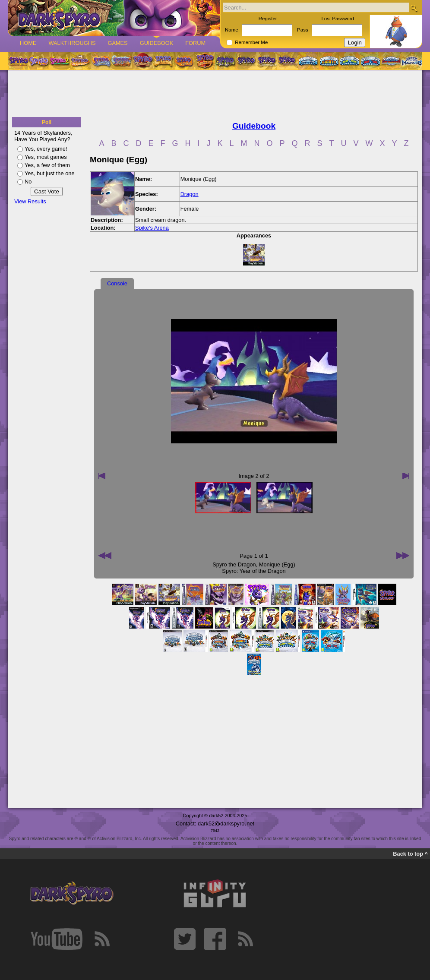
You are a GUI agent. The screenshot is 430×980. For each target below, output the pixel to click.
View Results (30, 201)
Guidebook (157, 43)
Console (117, 283)
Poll (47, 122)
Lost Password (338, 19)
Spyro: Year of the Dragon (254, 571)
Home (28, 43)
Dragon (190, 194)
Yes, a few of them (47, 165)
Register (268, 19)
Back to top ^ (410, 854)
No (28, 182)
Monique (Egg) (277, 564)
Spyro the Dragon (234, 564)
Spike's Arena (152, 228)
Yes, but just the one (50, 173)
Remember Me (251, 42)
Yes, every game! (46, 149)
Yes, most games (46, 157)
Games (117, 43)
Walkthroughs (72, 43)
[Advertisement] (215, 94)
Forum (195, 43)
